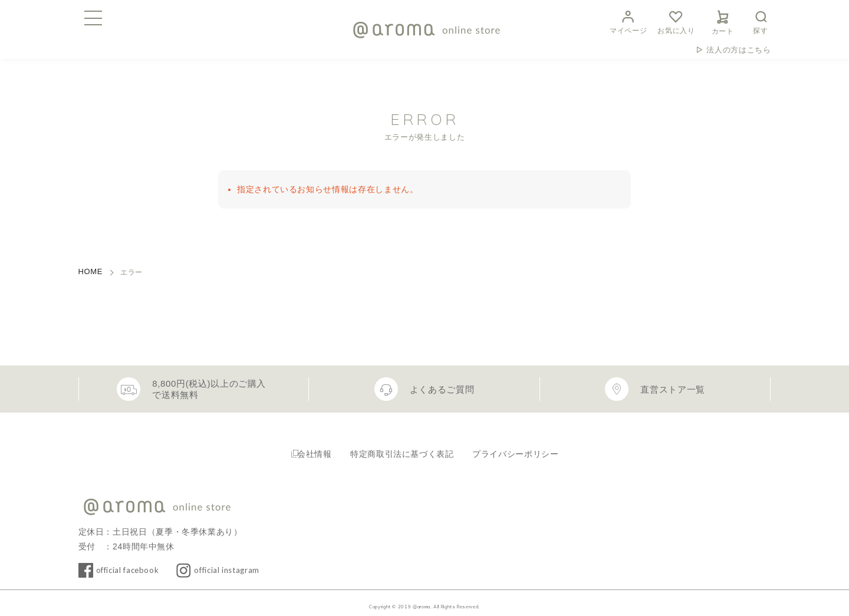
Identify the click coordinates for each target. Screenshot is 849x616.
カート (723, 21)
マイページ (628, 21)
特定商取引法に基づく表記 (403, 448)
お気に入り (676, 21)
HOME (91, 271)
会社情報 (306, 448)
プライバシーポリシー (528, 448)
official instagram (247, 561)
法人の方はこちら (738, 50)
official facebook (134, 561)
